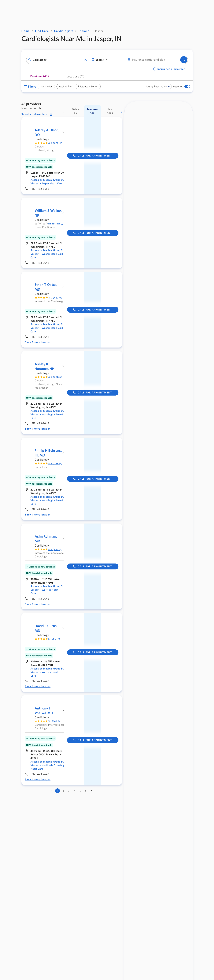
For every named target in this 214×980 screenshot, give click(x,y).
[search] (184, 60)
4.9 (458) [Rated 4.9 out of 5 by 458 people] (55, 377)
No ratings (56, 224)
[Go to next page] (91, 791)
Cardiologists (64, 31)
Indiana (84, 31)
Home (26, 31)
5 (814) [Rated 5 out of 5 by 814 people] (54, 721)
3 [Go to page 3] (69, 791)
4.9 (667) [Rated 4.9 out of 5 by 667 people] (55, 143)
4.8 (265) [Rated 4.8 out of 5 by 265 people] (55, 464)
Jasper (99, 31)
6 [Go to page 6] (86, 791)
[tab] (40, 77)
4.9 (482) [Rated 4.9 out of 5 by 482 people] (55, 298)
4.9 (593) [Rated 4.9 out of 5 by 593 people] (55, 549)
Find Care (42, 31)
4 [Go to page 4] (74, 791)
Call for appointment (92, 156)
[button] (86, 60)
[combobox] (58, 60)
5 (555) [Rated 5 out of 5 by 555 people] (54, 639)
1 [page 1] (58, 791)
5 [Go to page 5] (80, 791)
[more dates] (121, 112)
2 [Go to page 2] (63, 791)
